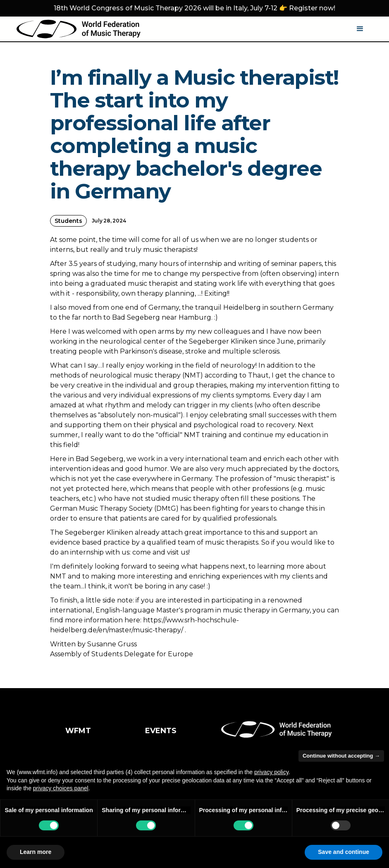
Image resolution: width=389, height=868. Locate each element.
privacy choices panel (61, 788)
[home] (79, 29)
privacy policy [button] (271, 772)
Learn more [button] (36, 852)
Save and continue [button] (344, 852)
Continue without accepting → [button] (341, 756)
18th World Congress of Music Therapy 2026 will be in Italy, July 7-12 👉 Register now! (194, 8)
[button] (360, 29)
